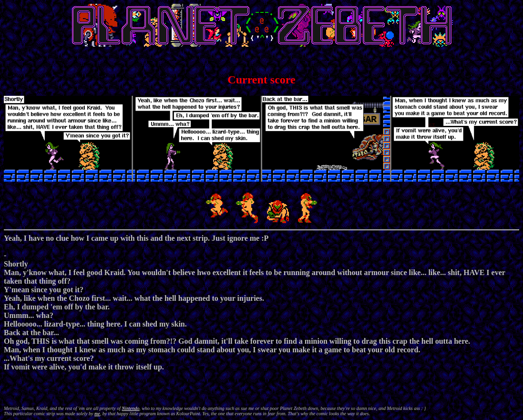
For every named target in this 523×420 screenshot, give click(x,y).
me (97, 414)
